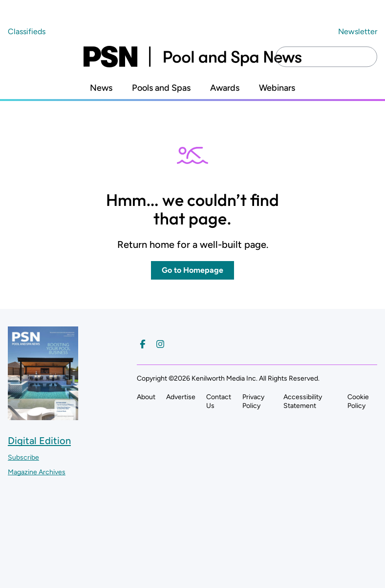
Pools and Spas (161, 88)
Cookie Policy (358, 401)
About (146, 397)
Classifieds (27, 31)
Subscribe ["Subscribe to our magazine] (23, 457)
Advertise (181, 397)
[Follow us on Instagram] (160, 344)
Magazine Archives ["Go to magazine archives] (37, 472)
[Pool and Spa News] (192, 57)
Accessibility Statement (303, 401)
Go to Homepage (192, 270)
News (101, 88)
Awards (225, 88)
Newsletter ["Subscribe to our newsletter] (358, 31)
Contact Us (219, 401)
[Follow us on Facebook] (143, 344)
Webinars (277, 88)
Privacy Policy (253, 401)
